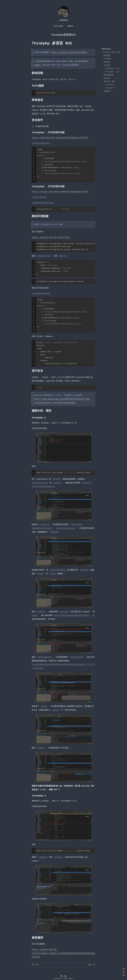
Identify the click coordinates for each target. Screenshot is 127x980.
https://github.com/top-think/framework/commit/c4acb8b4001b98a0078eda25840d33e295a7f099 (63, 953)
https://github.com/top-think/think (51, 237)
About (70, 26)
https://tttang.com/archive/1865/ (69, 52)
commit (37, 65)
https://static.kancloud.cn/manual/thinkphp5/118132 (60, 192)
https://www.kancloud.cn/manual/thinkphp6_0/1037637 (60, 138)
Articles (58, 26)
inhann (63, 20)
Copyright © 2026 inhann (64, 979)
